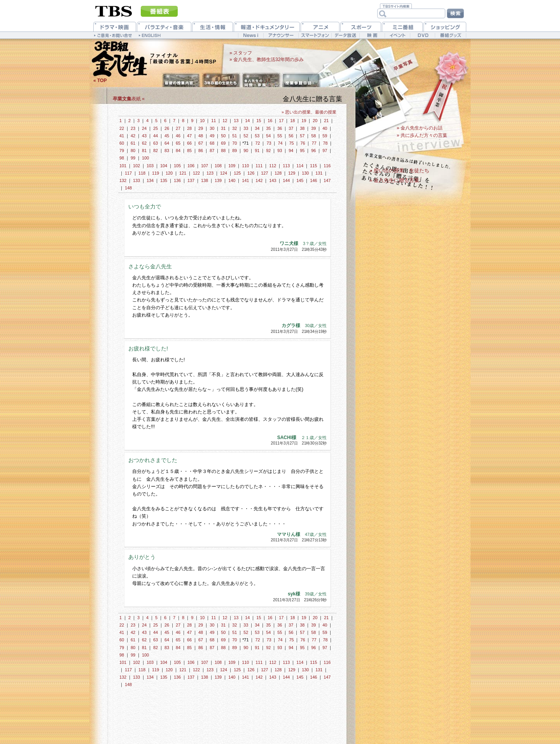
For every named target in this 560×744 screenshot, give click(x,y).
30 (212, 128)
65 (178, 143)
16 (270, 121)
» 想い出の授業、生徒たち (399, 171)
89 (234, 151)
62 (144, 143)
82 (156, 151)
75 (291, 143)
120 (169, 173)
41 (122, 136)
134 (150, 180)
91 (257, 151)
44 (156, 136)
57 (302, 136)
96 (313, 151)
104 (164, 166)
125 (237, 173)
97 (325, 151)
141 (245, 180)
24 (144, 128)
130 (305, 173)
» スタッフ (241, 53)
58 (313, 136)
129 (292, 173)
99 (133, 158)
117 (128, 173)
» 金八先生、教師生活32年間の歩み (267, 60)
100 (145, 158)
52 (246, 136)
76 (303, 143)
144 (286, 180)
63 (156, 143)
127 (264, 173)
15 (259, 121)
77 (314, 143)
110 (245, 166)
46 (178, 136)
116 (327, 166)
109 (232, 166)
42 (133, 136)
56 (291, 136)
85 (189, 151)
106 (191, 166)
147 (327, 180)
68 (212, 143)
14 (247, 121)
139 (218, 180)
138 (205, 180)
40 (325, 128)
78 (325, 143)
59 (325, 136)
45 (167, 136)
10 (202, 121)
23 (133, 128)
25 (156, 128)
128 (278, 173)
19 (304, 121)
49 (212, 136)
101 (123, 166)
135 (164, 180)
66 (189, 143)
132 (123, 180)
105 (177, 166)
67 (201, 143)
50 (223, 136)
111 (259, 166)
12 (225, 121)
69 (223, 143)
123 (210, 173)
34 (257, 128)
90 (246, 151)
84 (178, 151)
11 (213, 121)
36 (280, 128)
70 (234, 143)
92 (268, 151)
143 (273, 180)
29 (201, 128)
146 (313, 180)
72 (257, 143)
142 (259, 180)
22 (122, 128)
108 (218, 166)
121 (183, 173)
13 (236, 121)
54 (268, 136)
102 (136, 166)
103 (150, 166)
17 (281, 121)
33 (246, 128)
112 (273, 166)
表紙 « (129, 99)
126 (251, 173)
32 (234, 128)
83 (167, 151)
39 (313, 128)
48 (201, 136)
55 (280, 136)
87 (212, 151)
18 (292, 121)
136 (177, 180)
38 (302, 128)
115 (313, 166)
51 (234, 136)
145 (300, 180)
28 (189, 128)
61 (133, 143)
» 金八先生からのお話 (420, 128)
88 (223, 151)
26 (167, 128)
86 (201, 151)
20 (315, 121)
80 (133, 151)
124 (224, 173)
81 (144, 151)
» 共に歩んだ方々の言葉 (422, 135)
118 (142, 173)
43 (144, 136)
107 (205, 166)
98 (122, 158)
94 (291, 151)
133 (136, 180)
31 (223, 128)
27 (178, 128)
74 (280, 143)
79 (122, 151)
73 (269, 143)
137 (191, 180)
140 (232, 180)
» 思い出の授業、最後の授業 (309, 112)
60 (122, 143)
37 (291, 128)
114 (300, 166)
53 (257, 136)
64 (167, 143)
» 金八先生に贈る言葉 (394, 180)
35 (268, 128)
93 (280, 151)
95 (302, 151)
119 (156, 173)
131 (319, 173)
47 (189, 136)
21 (326, 121)
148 (128, 188)
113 (286, 166)
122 (196, 173)
